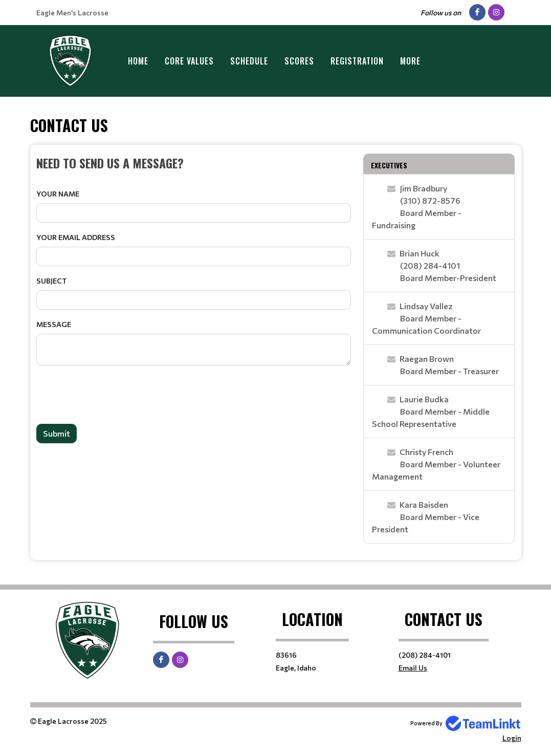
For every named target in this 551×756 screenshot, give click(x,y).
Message (54, 324)
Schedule (249, 61)
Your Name (58, 194)
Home (138, 61)
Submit (57, 433)
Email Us (413, 668)
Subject (52, 281)
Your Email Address (76, 237)
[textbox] (194, 163)
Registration (357, 61)
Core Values (189, 61)
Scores (299, 61)
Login (512, 738)
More (410, 61)
